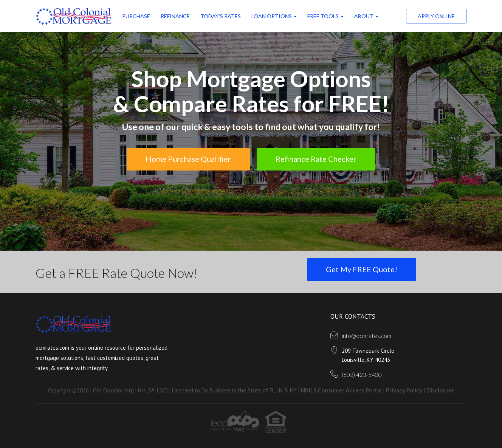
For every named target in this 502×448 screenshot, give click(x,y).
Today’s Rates (221, 16)
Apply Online (436, 16)
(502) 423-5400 (362, 375)
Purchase (136, 16)
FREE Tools (325, 16)
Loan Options (274, 16)
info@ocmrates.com (366, 336)
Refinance (175, 16)
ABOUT (366, 16)
